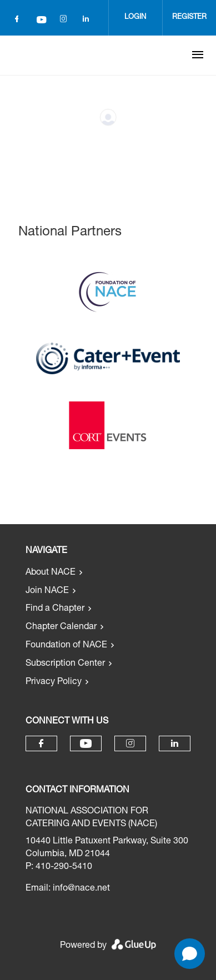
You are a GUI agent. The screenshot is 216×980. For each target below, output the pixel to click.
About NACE (51, 573)
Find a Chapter (55, 609)
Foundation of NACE (66, 646)
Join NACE (47, 591)
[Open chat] (190, 954)
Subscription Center (65, 664)
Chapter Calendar (61, 627)
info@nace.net (81, 889)
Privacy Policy (54, 682)
